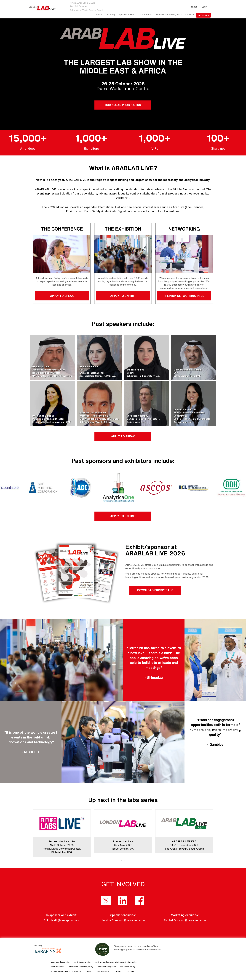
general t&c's (103, 971)
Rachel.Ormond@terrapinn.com (185, 920)
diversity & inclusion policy (81, 967)
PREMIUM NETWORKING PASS (184, 296)
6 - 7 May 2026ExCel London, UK (123, 845)
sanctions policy (128, 967)
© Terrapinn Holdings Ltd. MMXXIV (66, 971)
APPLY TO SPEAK (62, 296)
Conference (146, 14)
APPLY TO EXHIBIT (123, 296)
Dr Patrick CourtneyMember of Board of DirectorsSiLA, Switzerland (143, 419)
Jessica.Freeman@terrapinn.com (123, 920)
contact (118, 971)
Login (205, 7)
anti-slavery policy (83, 962)
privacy (89, 971)
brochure (130, 971)
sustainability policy (107, 967)
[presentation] (122, 861)
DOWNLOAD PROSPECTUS (123, 105)
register (203, 15)
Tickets (193, 7)
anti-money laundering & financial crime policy (116, 962)
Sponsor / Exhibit (128, 14)
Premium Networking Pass (169, 14)
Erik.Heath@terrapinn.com (61, 920)
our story (110, 14)
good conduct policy (60, 962)
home (99, 14)
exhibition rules (57, 967)
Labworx (190, 14)
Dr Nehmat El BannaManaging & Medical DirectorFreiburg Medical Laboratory (49, 419)
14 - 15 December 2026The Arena (181, 845)
